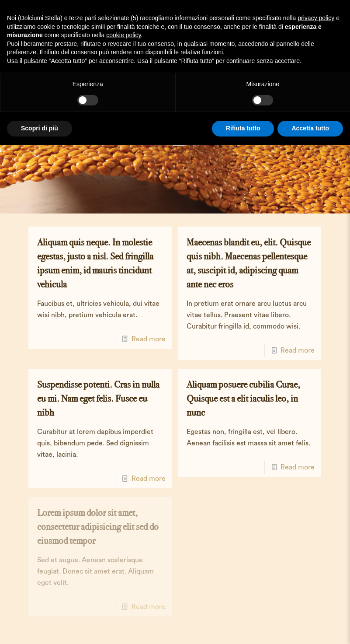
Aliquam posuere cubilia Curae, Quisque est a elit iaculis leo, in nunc (243, 398)
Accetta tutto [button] (310, 128)
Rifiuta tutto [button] (243, 128)
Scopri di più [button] (40, 128)
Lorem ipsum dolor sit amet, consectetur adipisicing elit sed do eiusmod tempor (98, 527)
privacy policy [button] (316, 18)
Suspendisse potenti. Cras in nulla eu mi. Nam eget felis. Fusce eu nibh (98, 398)
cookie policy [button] (123, 35)
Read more (149, 339)
